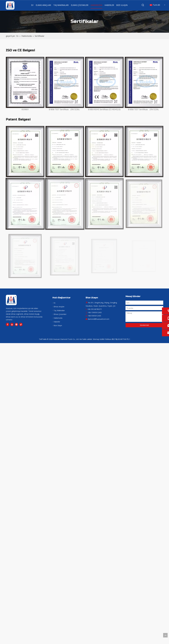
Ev (55, 303)
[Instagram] (16, 324)
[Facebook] (8, 324)
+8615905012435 (94, 316)
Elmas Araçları (59, 307)
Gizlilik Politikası (105, 339)
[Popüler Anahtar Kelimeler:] (143, 5)
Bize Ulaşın (58, 325)
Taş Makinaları (59, 310)
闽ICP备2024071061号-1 (121, 339)
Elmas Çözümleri (60, 314)
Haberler (57, 322)
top (165, 635)
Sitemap (96, 339)
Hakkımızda (58, 318)
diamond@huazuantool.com (99, 319)
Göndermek (144, 325)
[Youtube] (12, 324)
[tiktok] (21, 324)
